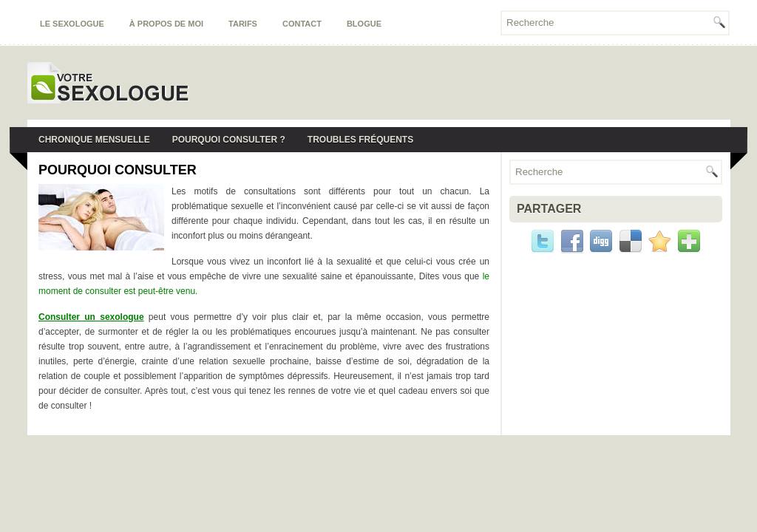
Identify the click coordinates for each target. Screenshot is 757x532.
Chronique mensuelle (94, 140)
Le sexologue (72, 24)
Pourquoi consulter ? (229, 140)
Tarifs (243, 24)
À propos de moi (166, 24)
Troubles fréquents (360, 140)
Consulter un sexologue (91, 317)
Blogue (364, 24)
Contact (302, 24)
